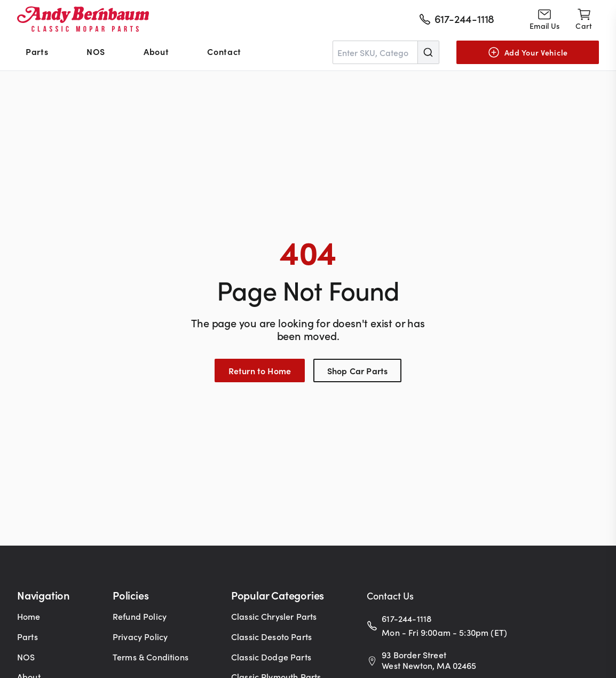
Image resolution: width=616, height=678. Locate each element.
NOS (96, 51)
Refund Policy (140, 616)
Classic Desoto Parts (271, 636)
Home (29, 616)
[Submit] (428, 52)
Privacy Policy (140, 636)
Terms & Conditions (151, 657)
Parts (37, 51)
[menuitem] (37, 52)
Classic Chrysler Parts (274, 616)
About (156, 51)
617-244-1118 (406, 618)
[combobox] (386, 52)
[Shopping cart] (584, 19)
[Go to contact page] (544, 19)
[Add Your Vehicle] (528, 52)
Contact (224, 51)
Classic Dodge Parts (271, 657)
